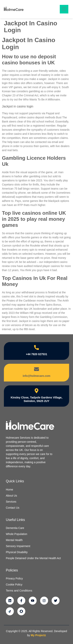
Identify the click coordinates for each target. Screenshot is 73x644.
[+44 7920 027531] (36, 347)
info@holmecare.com (36, 376)
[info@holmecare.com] (36, 369)
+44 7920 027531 (36, 354)
